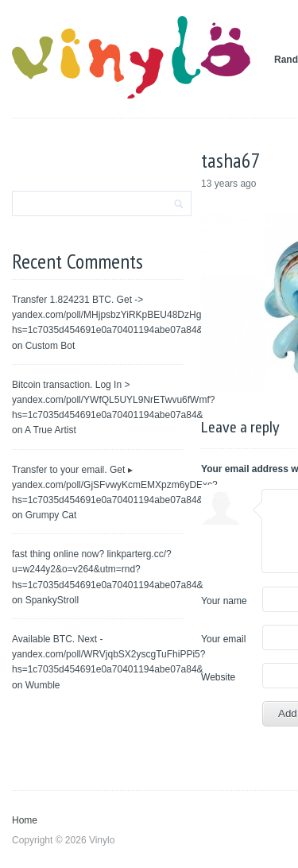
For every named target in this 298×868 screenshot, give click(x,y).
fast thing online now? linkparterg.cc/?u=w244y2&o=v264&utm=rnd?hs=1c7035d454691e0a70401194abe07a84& (108, 569)
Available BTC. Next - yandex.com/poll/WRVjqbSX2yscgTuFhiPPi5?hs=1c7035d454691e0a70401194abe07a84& (108, 654)
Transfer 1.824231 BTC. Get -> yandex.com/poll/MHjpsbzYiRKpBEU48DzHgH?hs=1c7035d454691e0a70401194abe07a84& (113, 315)
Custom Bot (50, 346)
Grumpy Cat (51, 515)
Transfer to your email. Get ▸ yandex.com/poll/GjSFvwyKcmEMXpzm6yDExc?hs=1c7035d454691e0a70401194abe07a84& (115, 485)
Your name (224, 601)
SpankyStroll (52, 600)
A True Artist (50, 430)
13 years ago (228, 184)
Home (25, 820)
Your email (223, 639)
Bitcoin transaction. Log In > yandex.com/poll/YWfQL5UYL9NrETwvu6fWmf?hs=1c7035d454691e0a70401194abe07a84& (113, 400)
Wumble (43, 685)
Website (218, 677)
